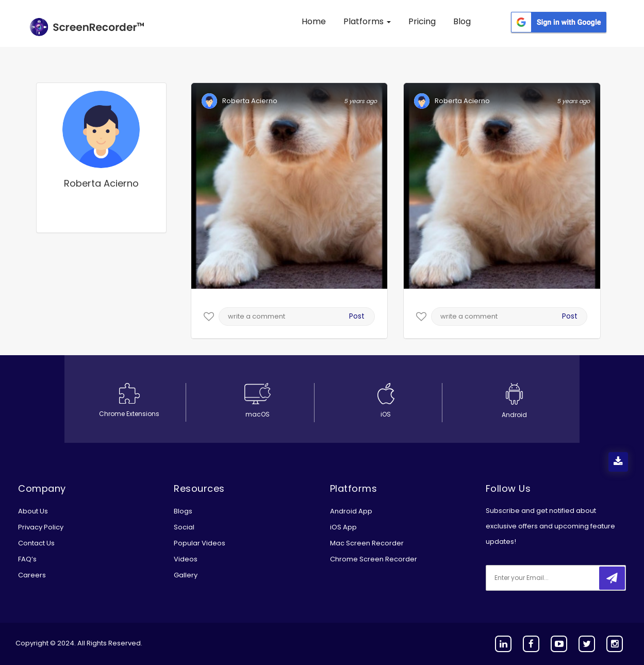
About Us (33, 511)
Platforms (367, 21)
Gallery (186, 575)
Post (357, 316)
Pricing (422, 21)
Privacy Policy (41, 527)
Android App (351, 511)
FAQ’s (27, 559)
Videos (186, 559)
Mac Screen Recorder (367, 543)
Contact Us (36, 543)
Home (314, 21)
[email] (554, 578)
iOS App (343, 527)
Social (184, 527)
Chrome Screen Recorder (374, 559)
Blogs (183, 511)
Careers (32, 575)
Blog (462, 21)
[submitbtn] (612, 578)
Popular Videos (200, 543)
